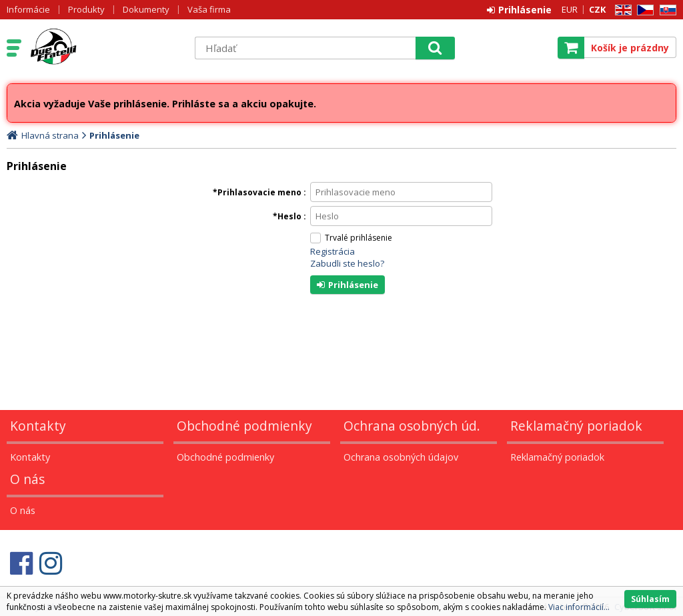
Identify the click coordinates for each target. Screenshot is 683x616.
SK (666, 10)
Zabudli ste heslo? (347, 263)
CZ (643, 10)
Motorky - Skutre (105, 47)
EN (621, 10)
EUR (570, 9)
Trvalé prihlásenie (359, 238)
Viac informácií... (579, 607)
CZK (597, 9)
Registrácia (332, 251)
